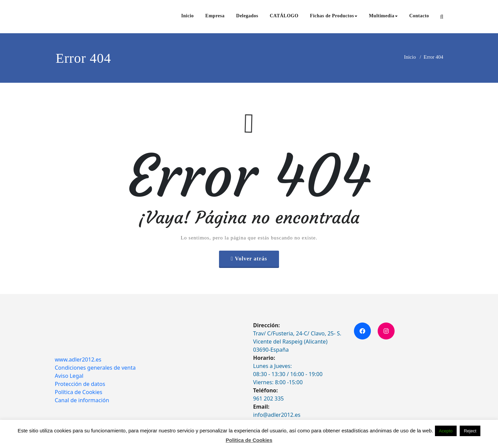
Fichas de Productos (334, 16)
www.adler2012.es (78, 359)
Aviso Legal (69, 376)
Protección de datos (80, 384)
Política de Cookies (79, 392)
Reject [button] (470, 431)
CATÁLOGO (284, 16)
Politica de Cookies (249, 440)
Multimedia (383, 16)
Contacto (419, 16)
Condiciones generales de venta (95, 368)
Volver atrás (251, 259)
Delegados (247, 16)
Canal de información (82, 400)
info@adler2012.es (277, 415)
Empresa (215, 16)
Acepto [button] (446, 431)
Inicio (187, 16)
